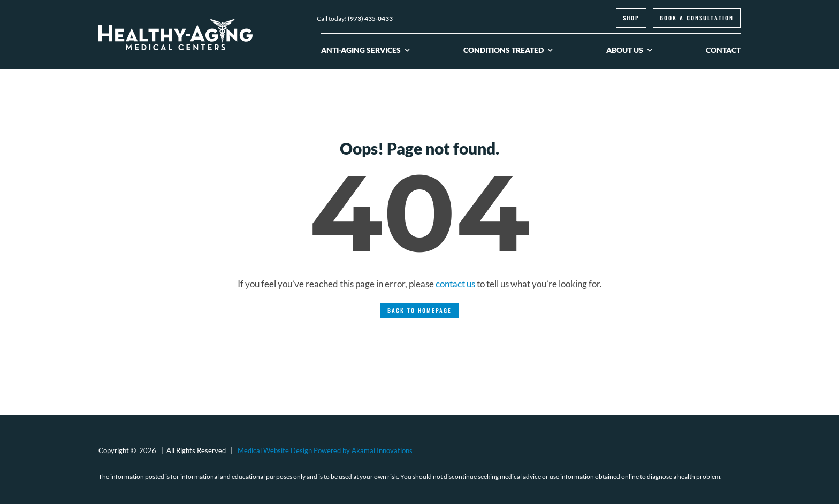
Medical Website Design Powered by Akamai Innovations (325, 450)
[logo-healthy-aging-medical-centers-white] (176, 23)
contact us (455, 284)
